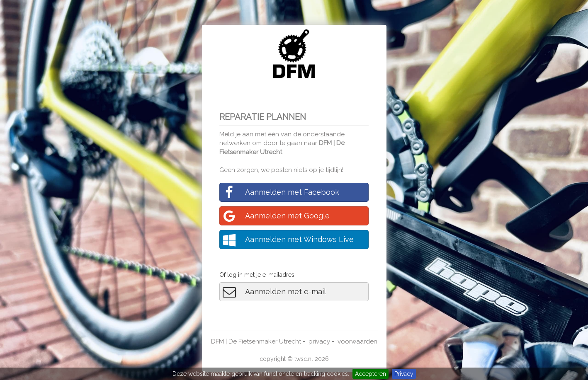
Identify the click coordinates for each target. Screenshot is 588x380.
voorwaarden (357, 341)
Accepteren (371, 374)
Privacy (404, 374)
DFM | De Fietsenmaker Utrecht (256, 341)
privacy (319, 341)
